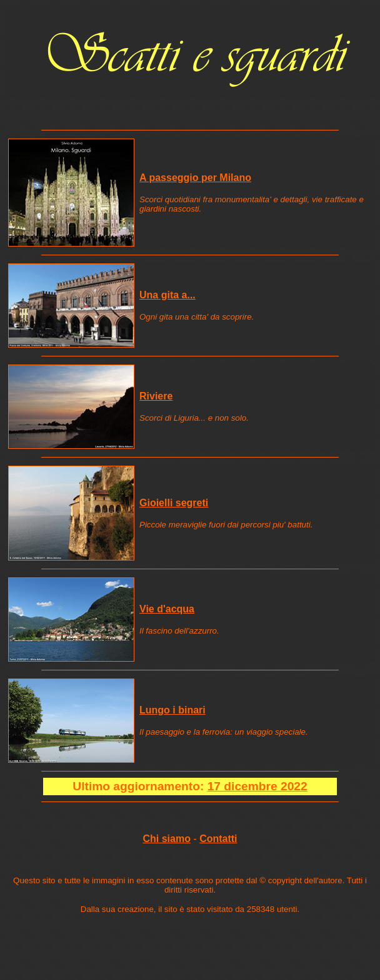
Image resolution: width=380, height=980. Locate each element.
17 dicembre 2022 (257, 786)
